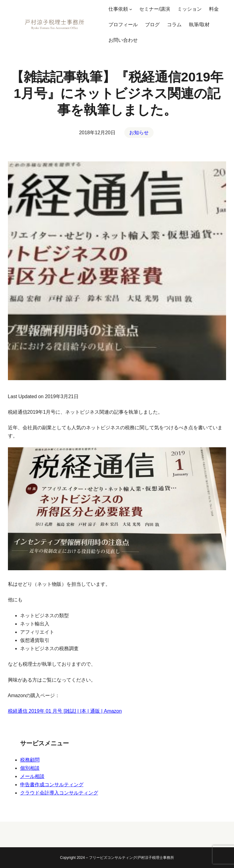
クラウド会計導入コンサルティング (59, 793)
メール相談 (32, 776)
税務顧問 (30, 760)
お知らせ (139, 133)
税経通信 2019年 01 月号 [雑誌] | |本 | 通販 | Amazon (65, 711)
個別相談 (30, 768)
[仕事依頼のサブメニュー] (131, 9)
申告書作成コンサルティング (52, 785)
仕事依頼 (118, 9)
